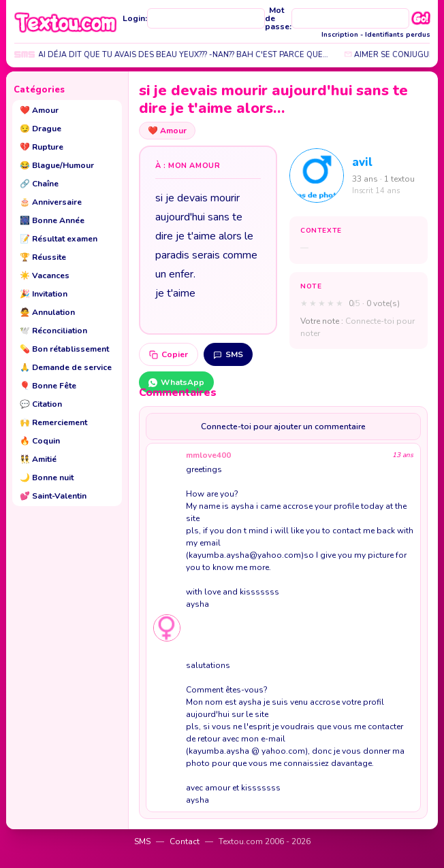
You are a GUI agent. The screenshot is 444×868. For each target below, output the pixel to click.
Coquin (40, 441)
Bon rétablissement (64, 349)
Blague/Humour (57, 165)
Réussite (43, 257)
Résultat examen (59, 239)
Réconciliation (53, 331)
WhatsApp (176, 382)
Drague (41, 129)
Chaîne (39, 184)
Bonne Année (52, 220)
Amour (39, 110)
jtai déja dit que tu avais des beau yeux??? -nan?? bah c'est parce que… (183, 55)
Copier (169, 354)
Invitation (44, 294)
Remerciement (53, 422)
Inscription (340, 35)
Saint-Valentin (53, 496)
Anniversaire (51, 202)
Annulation (47, 312)
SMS (228, 354)
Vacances (45, 276)
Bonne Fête (48, 386)
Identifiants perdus (398, 35)
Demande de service (66, 367)
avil (362, 162)
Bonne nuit (47, 478)
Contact (185, 841)
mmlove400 (208, 455)
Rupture (42, 147)
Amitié (38, 459)
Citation (41, 404)
